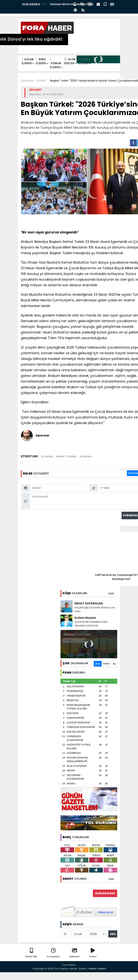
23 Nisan (85, 456)
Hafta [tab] (107, 664)
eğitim (120, 376)
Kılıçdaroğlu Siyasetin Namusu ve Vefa (95, 609)
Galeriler (74, 953)
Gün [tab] (98, 664)
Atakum (47, 456)
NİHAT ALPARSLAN (89, 603)
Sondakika (53, 953)
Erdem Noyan (85, 618)
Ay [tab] (114, 664)
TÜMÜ (111, 594)
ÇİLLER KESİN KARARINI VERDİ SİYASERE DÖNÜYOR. (91, 624)
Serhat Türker (66, 456)
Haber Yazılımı (97, 969)
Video (93, 953)
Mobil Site (31, 953)
